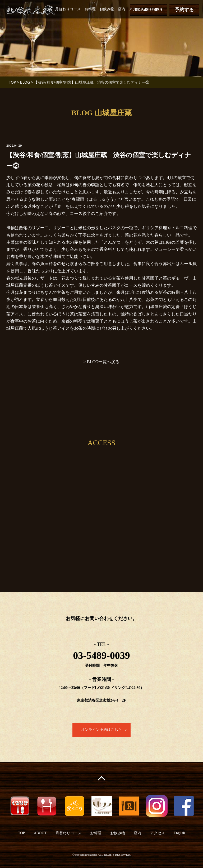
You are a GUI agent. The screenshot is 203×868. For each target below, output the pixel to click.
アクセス (136, 9)
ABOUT (40, 833)
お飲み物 (107, 9)
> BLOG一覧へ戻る (102, 362)
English (153, 9)
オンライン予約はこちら (101, 730)
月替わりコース (68, 9)
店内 (122, 9)
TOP (48, 9)
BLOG (25, 82)
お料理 (90, 9)
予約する (184, 10)
